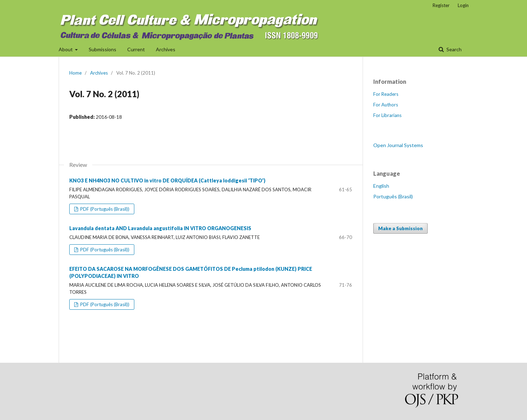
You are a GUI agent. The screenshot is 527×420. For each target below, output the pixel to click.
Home (75, 73)
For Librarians (387, 115)
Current (136, 49)
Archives (166, 49)
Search (453, 49)
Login (463, 5)
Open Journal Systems (398, 145)
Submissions (103, 49)
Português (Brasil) (393, 196)
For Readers (386, 94)
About (66, 49)
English (381, 186)
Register (441, 5)
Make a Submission (400, 228)
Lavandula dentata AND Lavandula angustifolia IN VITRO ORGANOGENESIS (160, 228)
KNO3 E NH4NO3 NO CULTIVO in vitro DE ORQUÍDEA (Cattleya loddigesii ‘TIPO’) (167, 180)
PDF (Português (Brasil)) (104, 209)
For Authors (386, 105)
